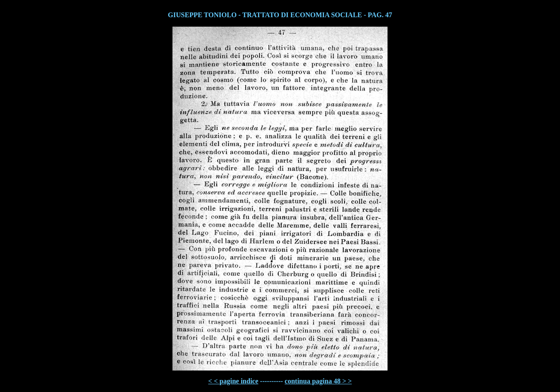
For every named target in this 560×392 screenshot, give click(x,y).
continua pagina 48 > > (318, 381)
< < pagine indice (233, 381)
